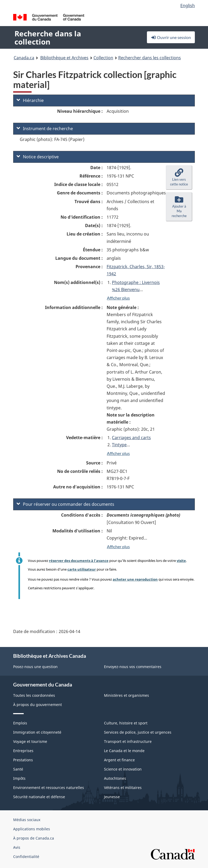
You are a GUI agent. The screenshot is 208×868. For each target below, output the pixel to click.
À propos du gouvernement (38, 705)
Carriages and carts (131, 438)
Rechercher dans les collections (150, 58)
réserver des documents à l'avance (79, 561)
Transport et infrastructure (128, 741)
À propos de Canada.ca (34, 838)
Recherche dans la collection (48, 38)
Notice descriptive (38, 157)
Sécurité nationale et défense (39, 797)
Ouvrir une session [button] (171, 37)
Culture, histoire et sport (126, 723)
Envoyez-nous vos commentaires (133, 667)
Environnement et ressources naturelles (49, 788)
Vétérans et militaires (123, 788)
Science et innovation (123, 769)
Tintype (119, 445)
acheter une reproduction (135, 579)
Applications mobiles (32, 829)
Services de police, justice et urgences (138, 732)
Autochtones (115, 778)
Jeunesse (112, 797)
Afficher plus (118, 298)
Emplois (20, 723)
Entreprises (23, 751)
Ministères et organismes (127, 695)
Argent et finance (119, 760)
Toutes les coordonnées (34, 695)
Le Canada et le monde (124, 751)
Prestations (23, 760)
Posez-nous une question (35, 667)
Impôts (19, 778)
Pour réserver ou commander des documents (65, 504)
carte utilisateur (82, 569)
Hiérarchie (30, 100)
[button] (179, 178)
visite (181, 561)
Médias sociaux (27, 820)
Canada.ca (24, 58)
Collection (103, 58)
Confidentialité (26, 857)
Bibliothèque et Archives (64, 58)
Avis (17, 847)
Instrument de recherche (45, 129)
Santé (18, 769)
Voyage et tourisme (30, 741)
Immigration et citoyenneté (37, 732)
